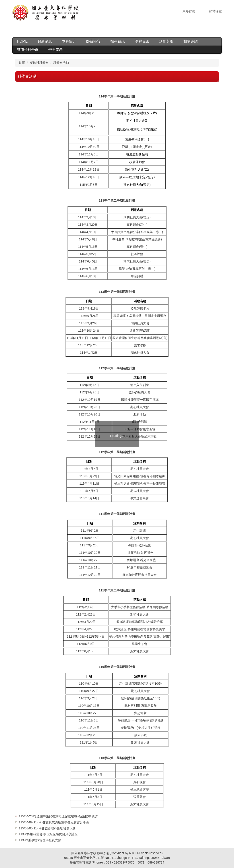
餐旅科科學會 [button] (28, 49)
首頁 (22, 63)
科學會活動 (61, 63)
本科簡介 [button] (69, 41)
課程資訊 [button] (142, 41)
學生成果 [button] (55, 49)
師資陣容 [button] (93, 41)
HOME (22, 41)
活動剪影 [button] (166, 41)
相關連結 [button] (191, 41)
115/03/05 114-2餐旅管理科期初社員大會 (47, 828)
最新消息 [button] (45, 41)
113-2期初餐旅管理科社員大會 (40, 840)
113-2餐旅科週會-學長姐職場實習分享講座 (48, 834)
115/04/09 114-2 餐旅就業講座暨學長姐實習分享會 (54, 822)
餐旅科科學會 (39, 63)
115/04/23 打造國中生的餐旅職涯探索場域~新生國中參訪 (58, 816)
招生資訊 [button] (118, 41)
